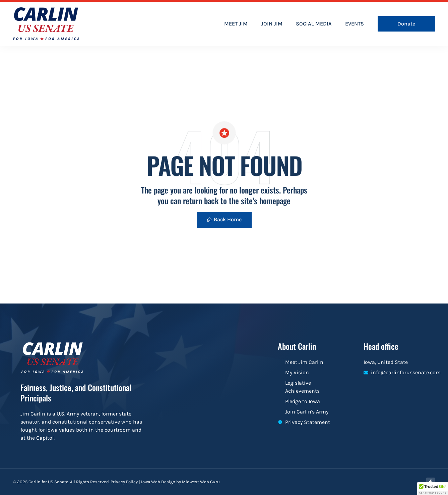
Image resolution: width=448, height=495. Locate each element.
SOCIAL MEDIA (314, 24)
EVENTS (355, 24)
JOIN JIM (272, 24)
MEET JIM (236, 24)
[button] (433, 489)
